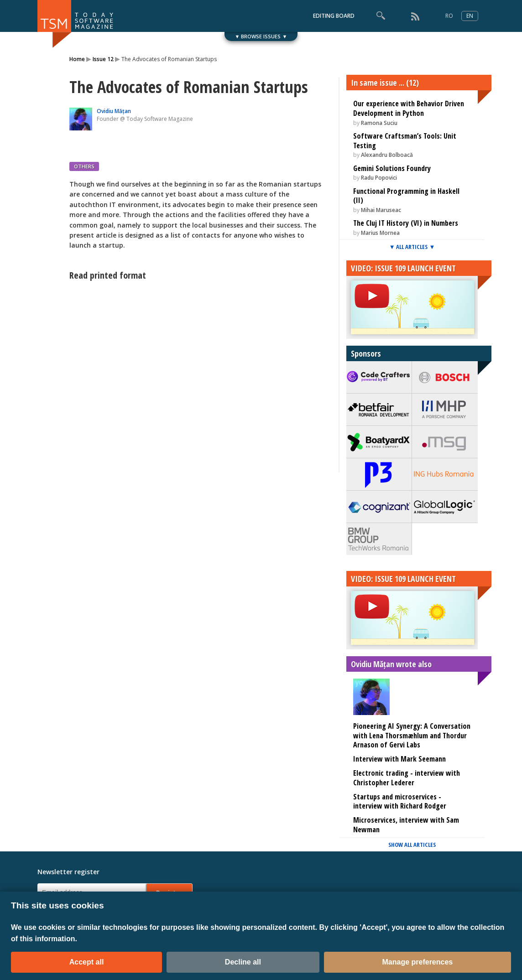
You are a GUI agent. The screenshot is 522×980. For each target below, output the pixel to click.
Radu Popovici (379, 178)
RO (449, 16)
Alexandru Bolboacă (387, 155)
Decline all (243, 962)
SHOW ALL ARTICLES (412, 845)
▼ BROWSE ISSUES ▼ (261, 36)
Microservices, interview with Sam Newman (406, 825)
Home (77, 59)
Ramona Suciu (379, 123)
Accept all (87, 962)
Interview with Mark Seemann (399, 759)
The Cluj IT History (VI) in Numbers (406, 223)
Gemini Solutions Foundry (392, 168)
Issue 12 (103, 59)
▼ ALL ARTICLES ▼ (412, 247)
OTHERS (84, 166)
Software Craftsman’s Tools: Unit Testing (405, 141)
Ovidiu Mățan (114, 111)
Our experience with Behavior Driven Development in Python (409, 108)
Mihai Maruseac (381, 210)
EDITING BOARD (334, 16)
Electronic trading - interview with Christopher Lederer (407, 778)
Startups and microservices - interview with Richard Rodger (400, 801)
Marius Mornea (380, 233)
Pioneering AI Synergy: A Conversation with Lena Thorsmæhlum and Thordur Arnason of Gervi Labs (412, 736)
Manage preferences (418, 962)
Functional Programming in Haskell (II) (406, 196)
